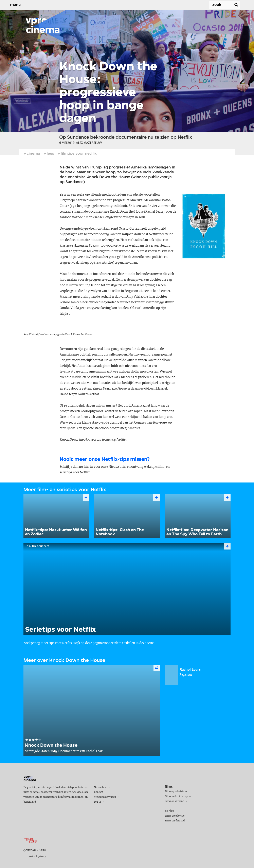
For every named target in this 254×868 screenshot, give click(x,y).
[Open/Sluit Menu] (4, 5)
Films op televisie (174, 792)
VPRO (43, 850)
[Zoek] (217, 5)
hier (87, 467)
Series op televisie (175, 816)
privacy (42, 856)
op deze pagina (92, 643)
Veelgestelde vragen (105, 797)
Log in (98, 802)
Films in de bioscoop (176, 796)
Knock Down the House (127, 212)
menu (15, 5)
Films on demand (175, 801)
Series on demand (175, 821)
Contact (98, 792)
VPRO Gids (32, 850)
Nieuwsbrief (101, 787)
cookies (31, 856)
